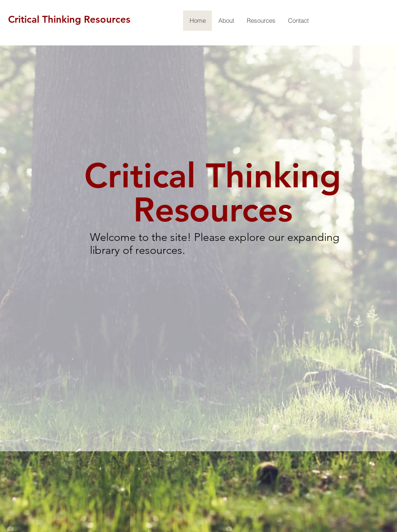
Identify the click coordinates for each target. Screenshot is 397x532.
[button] (261, 21)
